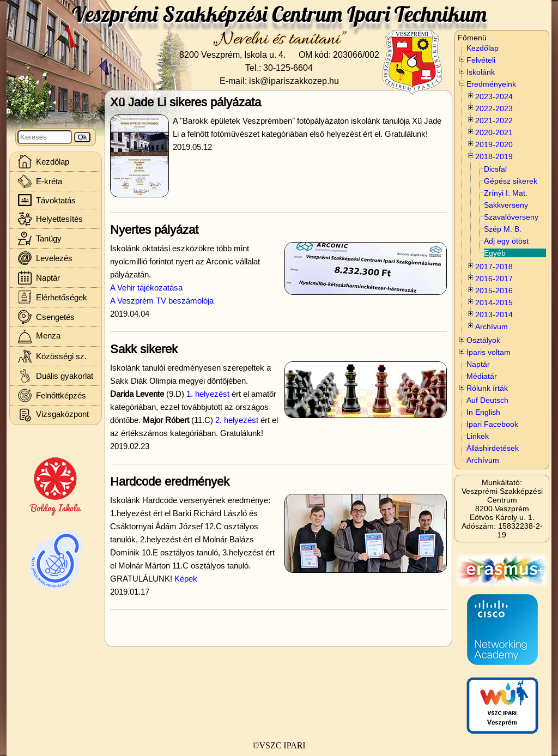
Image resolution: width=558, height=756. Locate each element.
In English (483, 412)
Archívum (483, 460)
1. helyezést (208, 394)
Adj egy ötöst (506, 241)
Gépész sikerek (511, 181)
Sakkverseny (506, 205)
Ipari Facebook (492, 424)
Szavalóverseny (511, 217)
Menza (39, 337)
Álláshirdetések (493, 448)
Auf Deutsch (487, 400)
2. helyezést (237, 420)
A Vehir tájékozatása (146, 288)
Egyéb (495, 253)
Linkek (478, 436)
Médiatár (482, 376)
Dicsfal (495, 169)
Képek (186, 579)
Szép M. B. (503, 229)
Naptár (478, 364)
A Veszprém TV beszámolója (162, 301)
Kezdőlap (483, 48)
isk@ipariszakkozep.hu (294, 81)
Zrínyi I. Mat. (506, 193)
